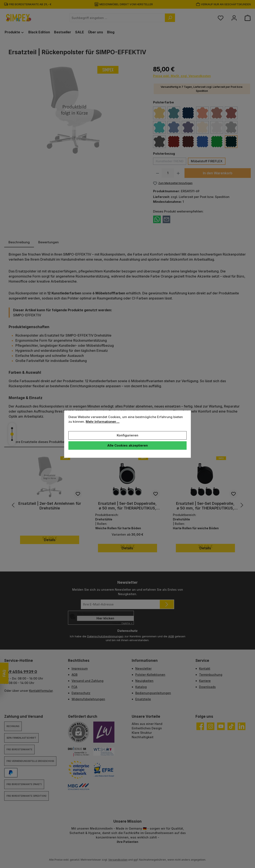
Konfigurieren (127, 435)
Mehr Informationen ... (103, 422)
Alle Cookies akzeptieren (127, 445)
